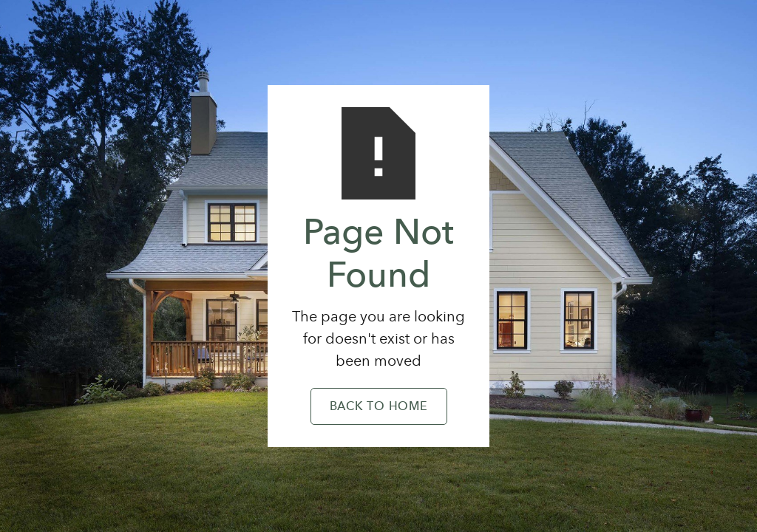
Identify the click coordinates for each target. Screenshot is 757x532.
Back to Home (379, 407)
